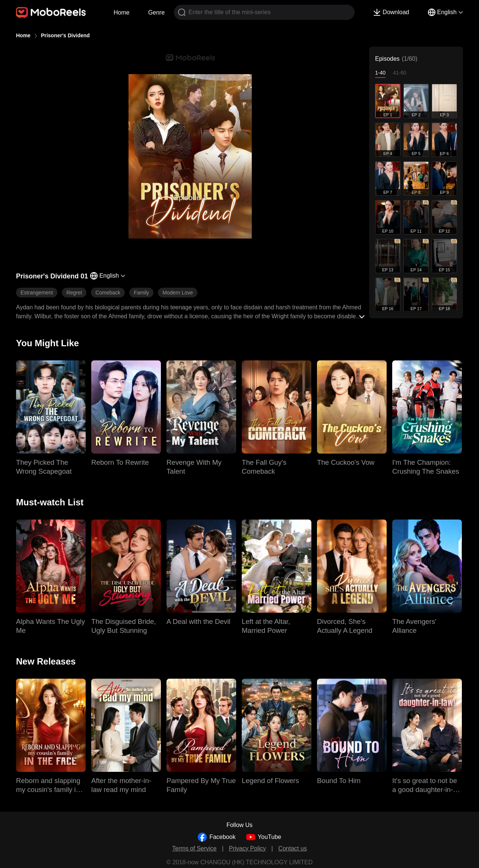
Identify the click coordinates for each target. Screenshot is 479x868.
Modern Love (178, 293)
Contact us (292, 848)
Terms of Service (194, 848)
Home (122, 12)
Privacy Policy (248, 848)
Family (141, 293)
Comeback (108, 293)
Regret (74, 293)
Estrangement (37, 293)
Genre (156, 12)
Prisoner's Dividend (65, 35)
